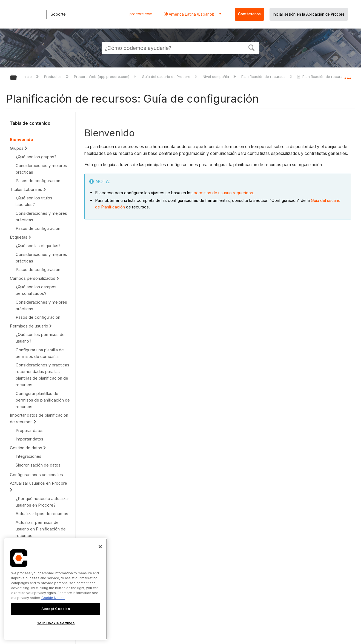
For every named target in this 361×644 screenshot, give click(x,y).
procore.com (141, 14)
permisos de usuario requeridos (223, 193)
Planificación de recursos (264, 77)
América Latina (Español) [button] (191, 14)
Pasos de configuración (38, 181)
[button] (252, 47)
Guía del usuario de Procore (167, 77)
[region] (56, 589)
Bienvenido (22, 139)
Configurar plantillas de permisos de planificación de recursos (43, 400)
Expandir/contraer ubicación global (348, 76)
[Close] (100, 547)
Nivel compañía (216, 77)
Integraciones (28, 456)
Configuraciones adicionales (36, 475)
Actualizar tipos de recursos (42, 514)
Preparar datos (30, 430)
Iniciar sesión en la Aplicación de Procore (309, 14)
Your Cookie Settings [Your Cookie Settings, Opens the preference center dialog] (56, 623)
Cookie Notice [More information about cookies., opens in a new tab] (53, 598)
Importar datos (29, 439)
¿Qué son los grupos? (36, 157)
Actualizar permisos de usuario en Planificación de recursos (41, 529)
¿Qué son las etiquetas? (38, 246)
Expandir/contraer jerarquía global (17, 78)
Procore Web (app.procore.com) (102, 77)
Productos (53, 77)
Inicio (28, 77)
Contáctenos (249, 14)
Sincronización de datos (38, 465)
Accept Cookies (56, 609)
